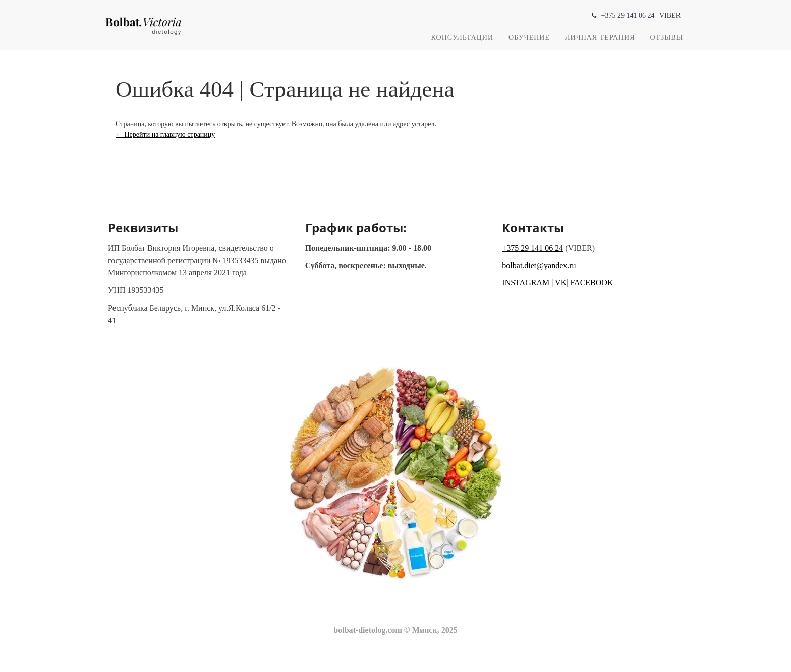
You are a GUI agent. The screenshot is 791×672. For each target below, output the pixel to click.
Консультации (462, 38)
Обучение (529, 38)
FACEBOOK (591, 283)
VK (561, 283)
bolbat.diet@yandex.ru (539, 265)
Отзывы (667, 38)
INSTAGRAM (526, 283)
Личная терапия (600, 38)
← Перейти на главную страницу (165, 134)
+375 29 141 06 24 (628, 15)
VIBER (670, 15)
